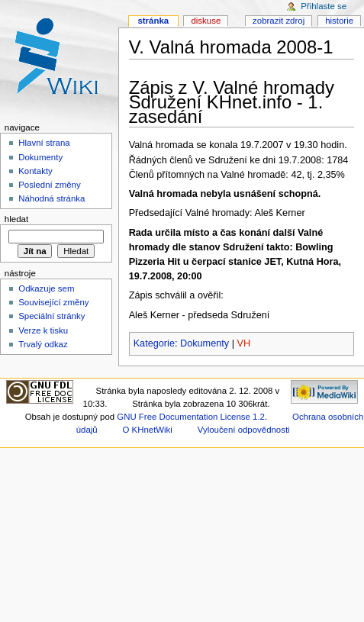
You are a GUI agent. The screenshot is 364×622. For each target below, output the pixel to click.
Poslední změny (50, 185)
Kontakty (35, 171)
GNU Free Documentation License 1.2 (191, 417)
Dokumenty (205, 343)
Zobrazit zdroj (279, 21)
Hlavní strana (44, 143)
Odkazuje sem (46, 288)
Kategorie (154, 343)
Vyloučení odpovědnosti (244, 430)
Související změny (53, 302)
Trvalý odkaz (43, 344)
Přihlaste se (324, 6)
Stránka (153, 21)
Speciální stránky (52, 316)
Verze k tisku (43, 330)
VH (244, 343)
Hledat (16, 219)
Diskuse (206, 21)
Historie (339, 21)
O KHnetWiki (148, 430)
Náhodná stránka (52, 198)
